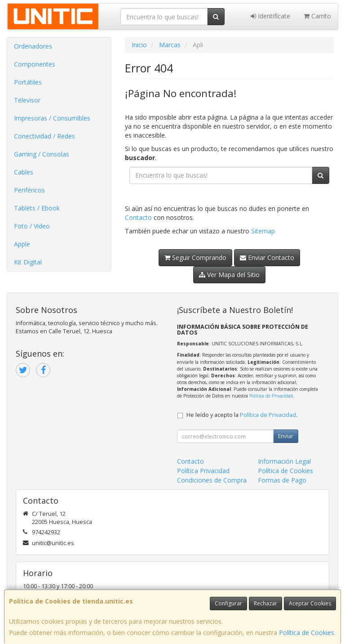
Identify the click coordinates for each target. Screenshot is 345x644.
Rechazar (265, 603)
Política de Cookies (307, 633)
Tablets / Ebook (37, 208)
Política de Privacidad (271, 396)
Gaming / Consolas (42, 154)
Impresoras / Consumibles (52, 118)
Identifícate (270, 16)
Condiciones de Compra (212, 480)
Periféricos (29, 190)
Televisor (27, 100)
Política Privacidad (203, 471)
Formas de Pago (282, 480)
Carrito (317, 16)
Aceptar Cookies (310, 603)
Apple (22, 244)
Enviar (286, 436)
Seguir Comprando (195, 257)
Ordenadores (33, 46)
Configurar (228, 603)
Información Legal (284, 461)
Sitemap (263, 231)
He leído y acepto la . (242, 415)
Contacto (138, 217)
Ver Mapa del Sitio (229, 275)
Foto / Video (32, 226)
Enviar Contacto (267, 257)
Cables (24, 172)
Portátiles (28, 82)
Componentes (35, 64)
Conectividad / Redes (44, 136)
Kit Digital (28, 262)
